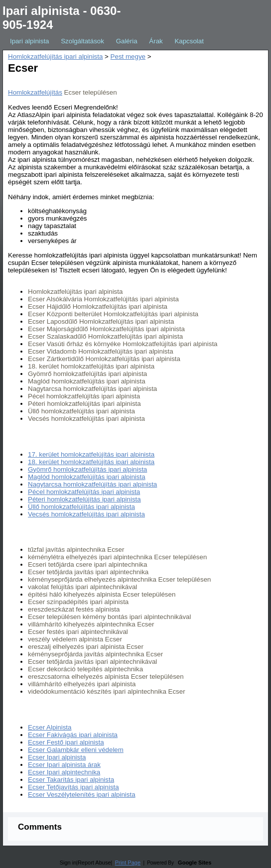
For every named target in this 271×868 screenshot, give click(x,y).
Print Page (128, 863)
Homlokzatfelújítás (35, 92)
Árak (156, 41)
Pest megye (128, 57)
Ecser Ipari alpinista (57, 757)
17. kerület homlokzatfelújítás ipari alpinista (91, 454)
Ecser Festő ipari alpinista (66, 742)
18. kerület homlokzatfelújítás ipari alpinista (91, 462)
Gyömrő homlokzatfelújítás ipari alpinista (87, 469)
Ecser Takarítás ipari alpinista (71, 780)
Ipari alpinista (30, 41)
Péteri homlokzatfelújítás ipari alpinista (84, 499)
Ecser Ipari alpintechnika (64, 772)
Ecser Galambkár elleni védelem (76, 750)
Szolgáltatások (82, 41)
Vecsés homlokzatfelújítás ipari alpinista (86, 514)
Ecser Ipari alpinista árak (64, 765)
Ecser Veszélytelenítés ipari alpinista (82, 795)
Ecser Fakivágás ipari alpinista (73, 735)
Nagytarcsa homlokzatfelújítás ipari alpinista (92, 484)
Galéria (127, 41)
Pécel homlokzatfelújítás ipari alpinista (84, 492)
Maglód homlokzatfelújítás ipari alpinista (87, 477)
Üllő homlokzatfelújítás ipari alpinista (81, 507)
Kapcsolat (189, 41)
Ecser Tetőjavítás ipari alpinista (73, 787)
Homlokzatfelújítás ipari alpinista (55, 57)
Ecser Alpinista (50, 727)
